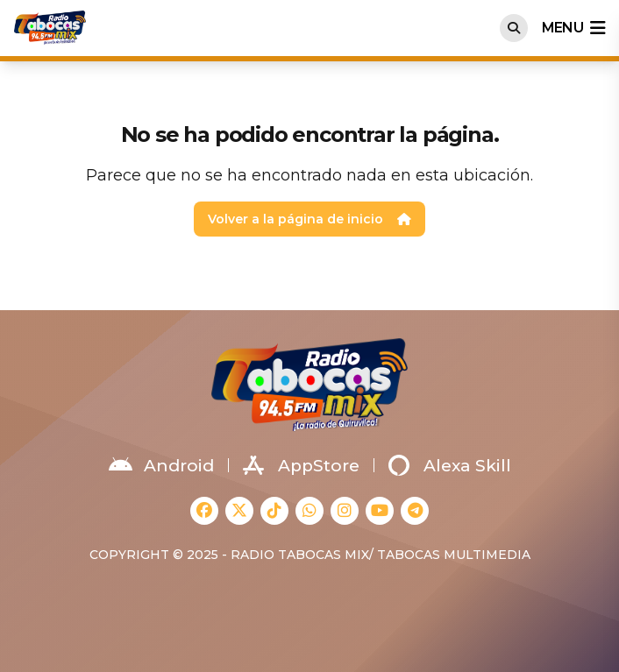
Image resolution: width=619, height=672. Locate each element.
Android (161, 465)
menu (573, 28)
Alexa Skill (450, 465)
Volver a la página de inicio (309, 219)
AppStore (301, 465)
